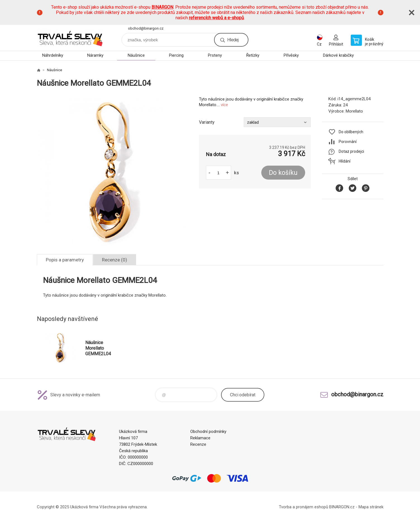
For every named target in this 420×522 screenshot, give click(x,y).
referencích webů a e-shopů (216, 18)
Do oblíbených (351, 132)
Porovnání (348, 142)
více (224, 105)
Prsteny (215, 55)
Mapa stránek (371, 507)
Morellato (354, 111)
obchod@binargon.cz (146, 28)
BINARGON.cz (342, 507)
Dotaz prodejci (351, 151)
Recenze (198, 444)
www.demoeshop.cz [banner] (70, 38)
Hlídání (345, 161)
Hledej (233, 40)
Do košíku (283, 173)
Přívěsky (291, 55)
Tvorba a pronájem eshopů (303, 507)
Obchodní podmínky (208, 432)
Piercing (176, 55)
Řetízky (253, 55)
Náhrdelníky (53, 55)
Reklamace (200, 438)
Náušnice (136, 55)
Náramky (95, 55)
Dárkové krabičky (338, 55)
